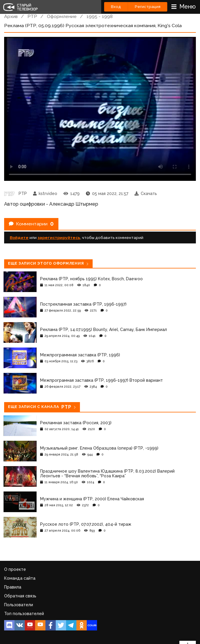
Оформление (62, 16)
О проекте (15, 569)
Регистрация (148, 7)
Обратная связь (20, 596)
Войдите (19, 237)
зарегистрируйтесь (59, 237)
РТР (32, 16)
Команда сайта (20, 578)
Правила (13, 587)
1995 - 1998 (100, 16)
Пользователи (19, 605)
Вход (116, 7)
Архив (11, 16)
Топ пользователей (24, 614)
